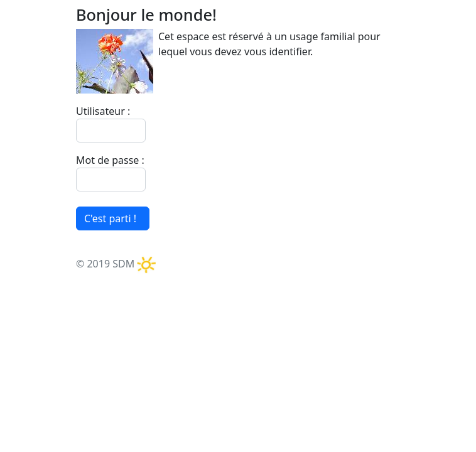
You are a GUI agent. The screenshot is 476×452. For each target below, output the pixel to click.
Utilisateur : (103, 111)
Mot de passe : (110, 160)
